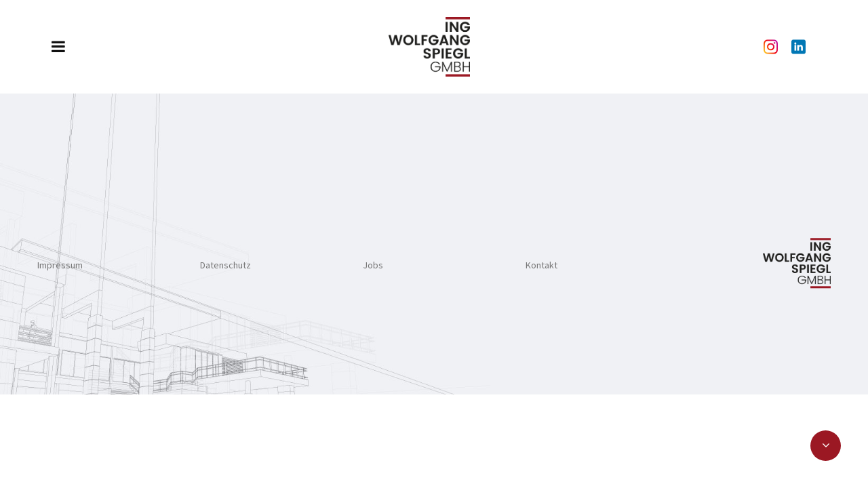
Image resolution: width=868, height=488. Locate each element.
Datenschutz (225, 265)
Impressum (60, 265)
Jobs (373, 265)
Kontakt (541, 265)
